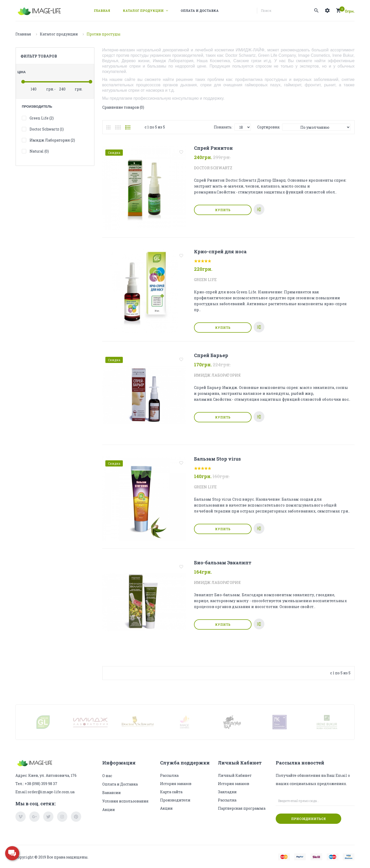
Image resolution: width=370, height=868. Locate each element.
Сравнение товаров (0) (123, 107)
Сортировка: (269, 127)
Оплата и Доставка (120, 784)
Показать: (223, 127)
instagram (62, 817)
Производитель (37, 106)
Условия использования (125, 801)
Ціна (22, 72)
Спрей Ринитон (213, 148)
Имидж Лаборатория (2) (52, 140)
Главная (23, 34)
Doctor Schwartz (213, 168)
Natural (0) (39, 151)
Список (128, 127)
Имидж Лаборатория (217, 375)
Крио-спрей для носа (220, 251)
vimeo (21, 817)
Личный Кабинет (235, 775)
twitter (48, 817)
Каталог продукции (59, 34)
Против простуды (104, 34)
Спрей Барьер (211, 355)
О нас (107, 776)
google (34, 817)
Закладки (227, 792)
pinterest (76, 817)
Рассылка (169, 775)
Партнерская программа (242, 808)
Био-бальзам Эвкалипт (223, 563)
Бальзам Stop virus (217, 459)
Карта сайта (171, 792)
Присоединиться (308, 819)
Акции (109, 810)
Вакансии (112, 793)
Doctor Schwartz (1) (47, 129)
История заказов (176, 784)
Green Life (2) (42, 118)
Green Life (205, 280)
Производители (175, 800)
